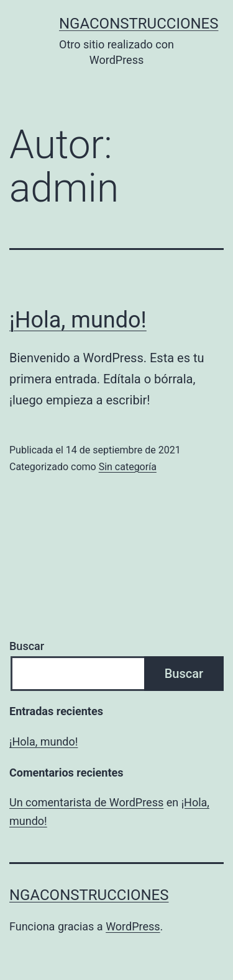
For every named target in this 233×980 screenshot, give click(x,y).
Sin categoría (128, 467)
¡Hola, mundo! (78, 320)
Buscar (27, 646)
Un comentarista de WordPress (86, 802)
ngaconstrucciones (139, 24)
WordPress (133, 926)
